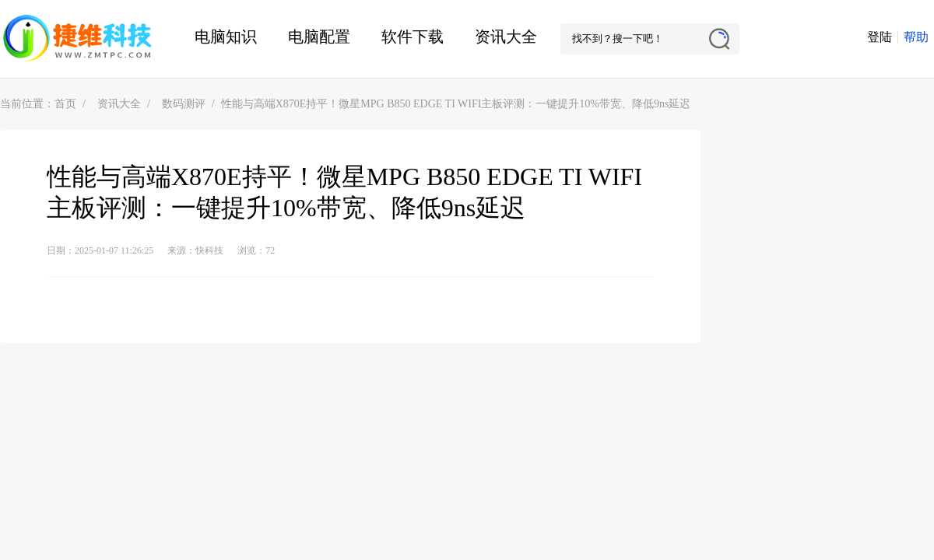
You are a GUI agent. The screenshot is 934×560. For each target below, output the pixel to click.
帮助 (916, 37)
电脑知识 (226, 37)
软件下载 (413, 37)
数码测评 (184, 104)
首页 (65, 104)
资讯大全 (506, 37)
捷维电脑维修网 (78, 39)
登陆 (880, 37)
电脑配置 (319, 37)
